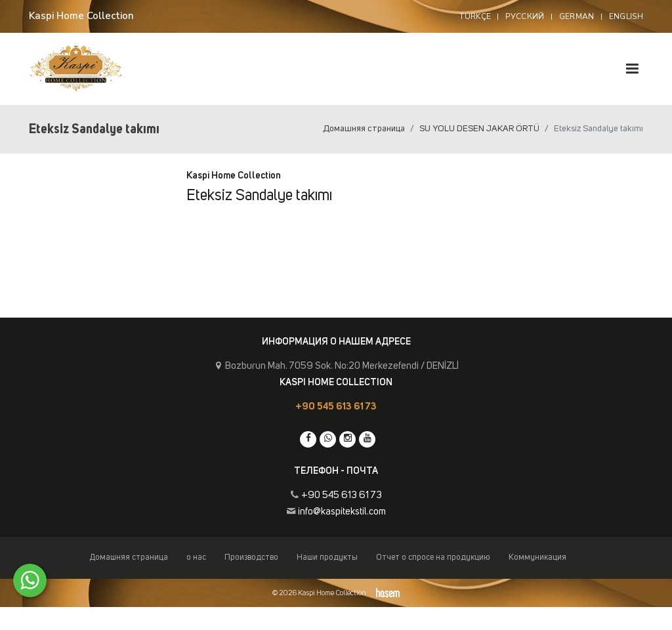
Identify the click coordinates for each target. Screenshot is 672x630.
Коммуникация (537, 557)
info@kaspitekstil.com (342, 512)
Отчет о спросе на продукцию (433, 557)
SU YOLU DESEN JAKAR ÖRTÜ (479, 129)
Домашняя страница (364, 129)
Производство (251, 557)
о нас (196, 557)
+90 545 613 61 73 (336, 407)
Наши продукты (327, 557)
